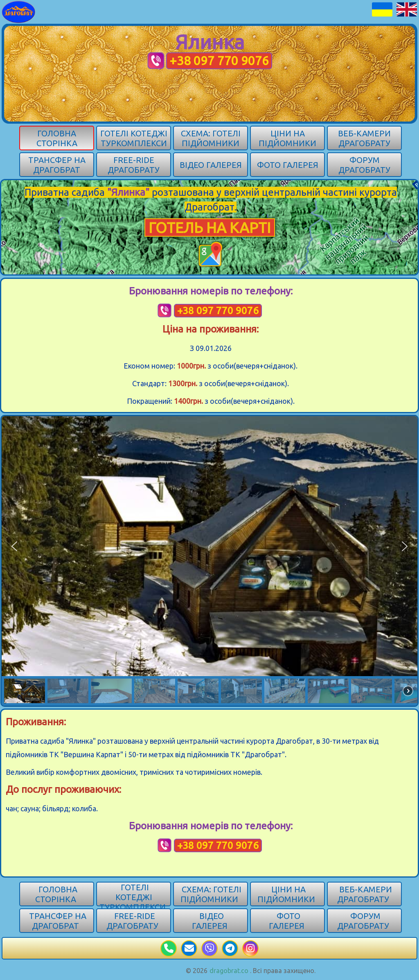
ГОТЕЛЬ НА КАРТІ (210, 227)
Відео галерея (211, 165)
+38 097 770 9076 (219, 61)
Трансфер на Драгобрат (57, 165)
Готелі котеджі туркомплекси (134, 138)
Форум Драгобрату (364, 165)
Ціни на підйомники (287, 138)
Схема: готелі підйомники (211, 138)
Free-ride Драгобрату (134, 165)
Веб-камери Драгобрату (364, 138)
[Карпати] (19, 11)
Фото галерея (288, 165)
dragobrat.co (229, 971)
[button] (14, 546)
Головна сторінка (57, 138)
